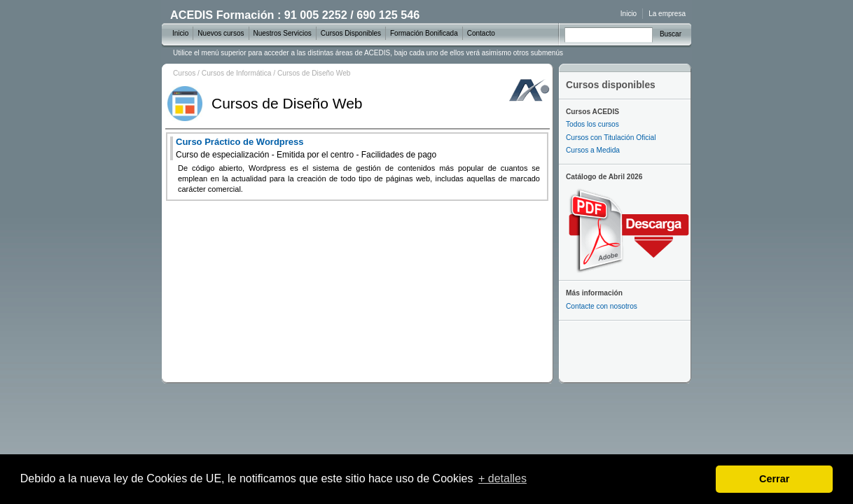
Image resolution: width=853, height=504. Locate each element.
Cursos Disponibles (351, 33)
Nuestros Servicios (283, 33)
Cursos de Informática (237, 73)
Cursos (184, 73)
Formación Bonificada (424, 33)
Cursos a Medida (593, 150)
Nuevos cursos (221, 33)
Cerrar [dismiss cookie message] (774, 479)
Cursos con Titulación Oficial (611, 138)
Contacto (481, 33)
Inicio (629, 14)
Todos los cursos (592, 124)
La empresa (667, 14)
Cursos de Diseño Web (314, 73)
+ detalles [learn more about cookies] (502, 478)
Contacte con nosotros (602, 306)
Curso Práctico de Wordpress (306, 148)
